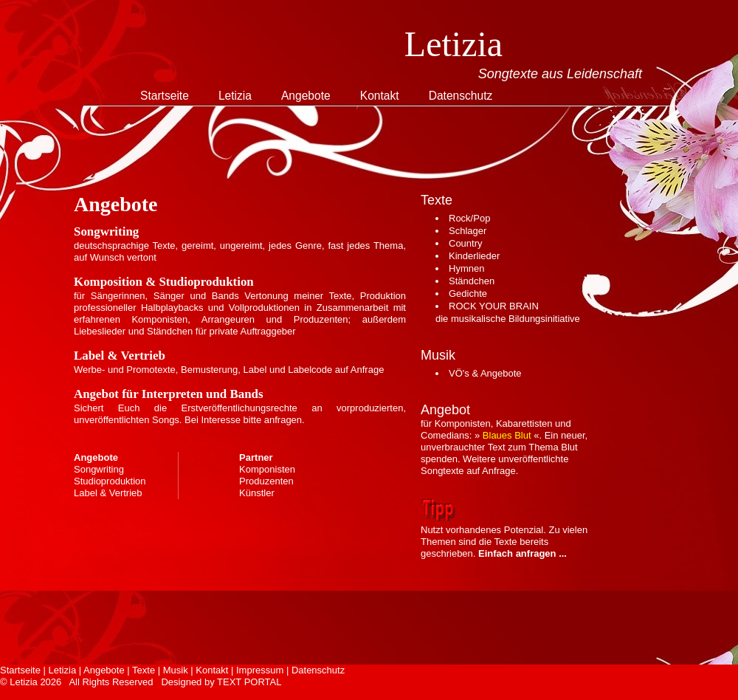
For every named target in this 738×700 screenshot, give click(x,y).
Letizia (235, 96)
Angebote (306, 96)
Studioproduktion (110, 481)
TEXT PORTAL (249, 682)
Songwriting (99, 469)
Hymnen (466, 268)
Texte (144, 670)
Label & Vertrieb (108, 493)
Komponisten (267, 469)
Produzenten (266, 481)
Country (466, 243)
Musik (176, 670)
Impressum (260, 670)
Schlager (468, 231)
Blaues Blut (507, 435)
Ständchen (472, 281)
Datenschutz (461, 96)
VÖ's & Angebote (485, 373)
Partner (256, 457)
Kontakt (380, 96)
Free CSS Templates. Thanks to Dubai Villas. (104, 694)
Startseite (165, 96)
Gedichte (468, 294)
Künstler (257, 493)
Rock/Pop (469, 218)
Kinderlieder (474, 256)
